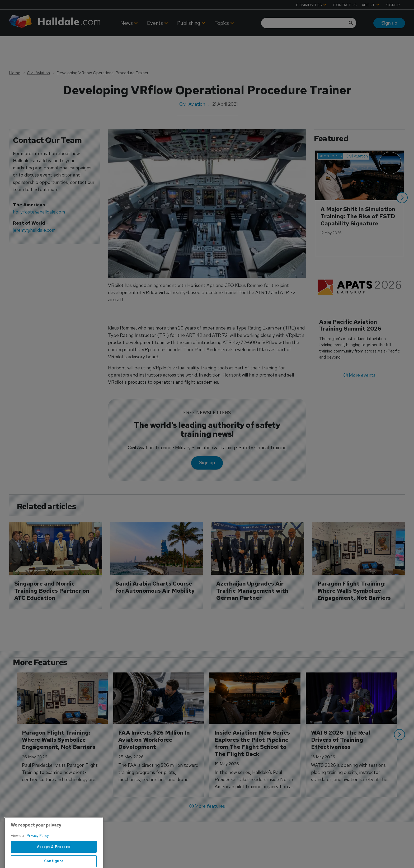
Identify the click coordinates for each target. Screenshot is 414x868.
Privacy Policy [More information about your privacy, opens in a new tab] (38, 849)
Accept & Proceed (54, 860)
